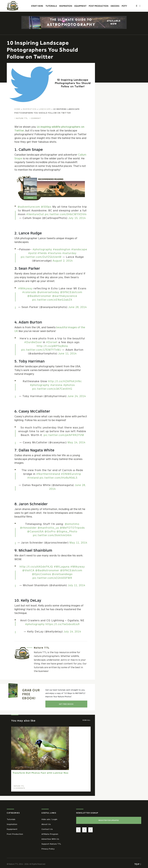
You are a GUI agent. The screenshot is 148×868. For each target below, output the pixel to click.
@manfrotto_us (48, 528)
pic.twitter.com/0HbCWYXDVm (66, 214)
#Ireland (33, 478)
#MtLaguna (62, 567)
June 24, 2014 (77, 396)
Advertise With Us (50, 839)
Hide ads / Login (49, 819)
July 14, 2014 (72, 631)
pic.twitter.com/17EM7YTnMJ (41, 350)
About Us (46, 824)
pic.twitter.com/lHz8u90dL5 (58, 478)
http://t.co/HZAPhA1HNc (65, 381)
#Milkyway (25, 288)
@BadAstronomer (39, 296)
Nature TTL (22, 118)
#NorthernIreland (48, 474)
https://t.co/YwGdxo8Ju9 (63, 624)
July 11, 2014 (76, 585)
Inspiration (30, 109)
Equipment (12, 829)
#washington (62, 249)
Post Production (15, 834)
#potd (32, 253)
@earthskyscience (65, 296)
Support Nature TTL (51, 844)
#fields (42, 253)
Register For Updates (109, 820)
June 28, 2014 (77, 307)
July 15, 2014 (77, 218)
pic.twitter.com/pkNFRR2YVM (64, 435)
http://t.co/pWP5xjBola (52, 346)
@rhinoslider (28, 528)
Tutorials (11, 819)
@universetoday (48, 292)
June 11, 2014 (67, 353)
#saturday (69, 253)
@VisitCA (28, 570)
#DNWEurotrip (71, 474)
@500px (46, 207)
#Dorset (52, 342)
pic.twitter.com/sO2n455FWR (52, 578)
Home (17, 109)
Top (138, 864)
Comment (36, 118)
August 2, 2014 (63, 261)
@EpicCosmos (41, 574)
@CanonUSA (35, 531)
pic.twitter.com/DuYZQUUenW (41, 257)
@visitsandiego (62, 574)
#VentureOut (35, 214)
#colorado (29, 292)
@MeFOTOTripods (72, 528)
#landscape (79, 249)
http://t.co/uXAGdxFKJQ (36, 567)
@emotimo (72, 524)
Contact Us (47, 829)
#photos (69, 385)
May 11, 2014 (78, 543)
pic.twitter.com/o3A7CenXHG (52, 389)
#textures (55, 253)
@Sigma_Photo (67, 531)
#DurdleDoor (33, 342)
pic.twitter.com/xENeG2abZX (52, 300)
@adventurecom (29, 207)
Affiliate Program (50, 834)
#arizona (56, 385)
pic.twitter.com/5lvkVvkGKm (52, 535)
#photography (42, 249)
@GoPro (50, 531)
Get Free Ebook (66, 704)
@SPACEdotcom (71, 292)
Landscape (45, 109)
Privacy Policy (48, 849)
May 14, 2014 (76, 442)
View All (87, 720)
